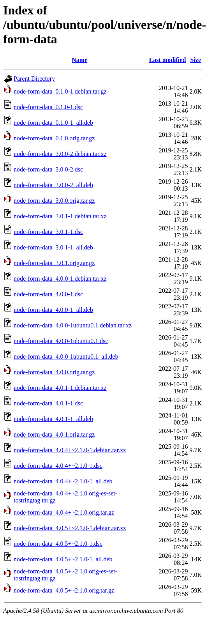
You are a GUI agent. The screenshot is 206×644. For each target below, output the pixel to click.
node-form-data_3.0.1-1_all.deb (53, 247)
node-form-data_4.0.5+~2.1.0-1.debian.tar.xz (70, 528)
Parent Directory (34, 79)
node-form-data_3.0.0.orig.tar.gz (54, 201)
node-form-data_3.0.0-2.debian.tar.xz (60, 154)
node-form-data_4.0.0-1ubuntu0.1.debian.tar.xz (73, 325)
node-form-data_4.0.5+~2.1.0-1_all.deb (63, 559)
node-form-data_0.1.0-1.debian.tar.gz (60, 91)
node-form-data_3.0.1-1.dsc (48, 232)
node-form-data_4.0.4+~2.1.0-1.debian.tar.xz (70, 450)
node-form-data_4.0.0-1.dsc (48, 294)
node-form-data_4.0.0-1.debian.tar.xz (60, 279)
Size (195, 60)
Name (79, 60)
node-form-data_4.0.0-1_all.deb (53, 310)
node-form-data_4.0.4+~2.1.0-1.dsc (58, 466)
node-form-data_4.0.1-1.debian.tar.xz (60, 388)
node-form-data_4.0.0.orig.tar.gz (54, 372)
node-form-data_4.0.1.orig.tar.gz (54, 434)
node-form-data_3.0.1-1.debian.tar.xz (60, 216)
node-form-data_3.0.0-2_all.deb (53, 185)
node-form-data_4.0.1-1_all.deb (53, 419)
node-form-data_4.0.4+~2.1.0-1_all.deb (63, 481)
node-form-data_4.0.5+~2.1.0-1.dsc (58, 544)
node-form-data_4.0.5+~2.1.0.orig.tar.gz (64, 590)
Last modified (168, 60)
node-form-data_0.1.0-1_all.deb (53, 123)
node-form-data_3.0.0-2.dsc (48, 169)
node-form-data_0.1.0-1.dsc (48, 107)
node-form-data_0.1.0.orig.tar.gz (54, 138)
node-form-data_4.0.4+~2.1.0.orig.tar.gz (64, 512)
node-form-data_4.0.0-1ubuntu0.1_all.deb (66, 356)
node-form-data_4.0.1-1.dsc (48, 403)
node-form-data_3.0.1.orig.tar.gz (54, 263)
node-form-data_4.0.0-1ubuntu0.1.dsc (61, 341)
